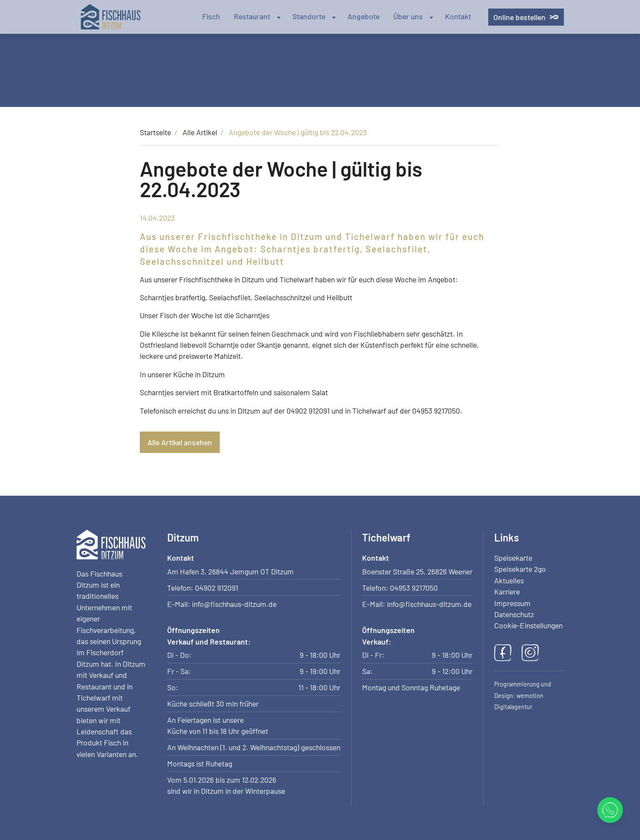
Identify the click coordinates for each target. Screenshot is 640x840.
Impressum (512, 603)
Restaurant (258, 16)
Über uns (414, 16)
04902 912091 (217, 588)
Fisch (211, 16)
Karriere (507, 592)
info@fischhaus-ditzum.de (234, 604)
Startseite (155, 132)
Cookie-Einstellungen (528, 625)
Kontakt (458, 16)
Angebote (364, 16)
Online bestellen (526, 17)
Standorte (315, 16)
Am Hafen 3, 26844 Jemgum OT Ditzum (230, 571)
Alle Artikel (200, 132)
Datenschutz (514, 614)
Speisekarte (513, 558)
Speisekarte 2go (520, 569)
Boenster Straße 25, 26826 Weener (417, 571)
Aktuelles (509, 580)
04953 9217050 (414, 588)
